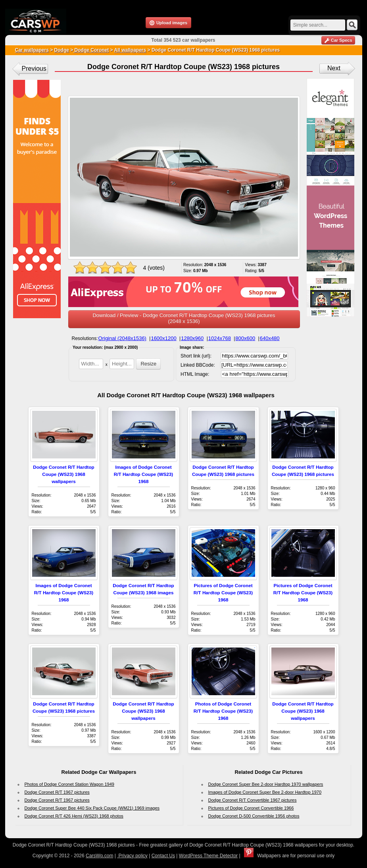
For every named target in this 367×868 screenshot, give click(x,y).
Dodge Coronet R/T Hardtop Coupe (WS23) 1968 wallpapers (64, 474)
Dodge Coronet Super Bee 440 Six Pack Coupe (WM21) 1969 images (92, 808)
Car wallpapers (32, 50)
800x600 (245, 338)
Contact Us (163, 856)
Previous (34, 69)
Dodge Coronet (91, 50)
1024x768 (220, 338)
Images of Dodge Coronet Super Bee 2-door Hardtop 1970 (265, 792)
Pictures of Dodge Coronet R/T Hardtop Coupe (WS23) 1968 (223, 593)
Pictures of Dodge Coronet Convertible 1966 (251, 808)
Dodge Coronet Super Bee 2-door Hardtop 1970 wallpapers (266, 784)
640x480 (270, 338)
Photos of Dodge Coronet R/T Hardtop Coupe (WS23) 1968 (223, 711)
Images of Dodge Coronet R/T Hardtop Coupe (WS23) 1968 (143, 474)
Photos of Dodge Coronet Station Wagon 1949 (69, 784)
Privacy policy (132, 856)
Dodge (62, 50)
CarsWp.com (99, 856)
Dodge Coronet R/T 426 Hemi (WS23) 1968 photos (74, 816)
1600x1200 (163, 338)
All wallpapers (130, 50)
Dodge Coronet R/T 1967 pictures (57, 792)
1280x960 (192, 338)
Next (334, 68)
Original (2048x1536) (122, 338)
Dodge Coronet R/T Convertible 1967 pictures (253, 800)
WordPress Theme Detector (208, 856)
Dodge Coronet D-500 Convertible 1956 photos (254, 816)
